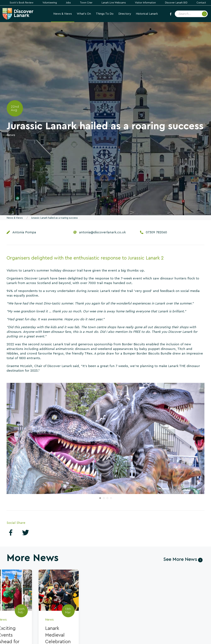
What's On (84, 14)
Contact (201, 3)
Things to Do (105, 14)
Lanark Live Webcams (114, 3)
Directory (125, 14)
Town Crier (86, 3)
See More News (180, 559)
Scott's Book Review (22, 3)
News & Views (63, 14)
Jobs (68, 3)
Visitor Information (145, 3)
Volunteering (50, 3)
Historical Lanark (147, 14)
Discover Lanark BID (176, 3)
